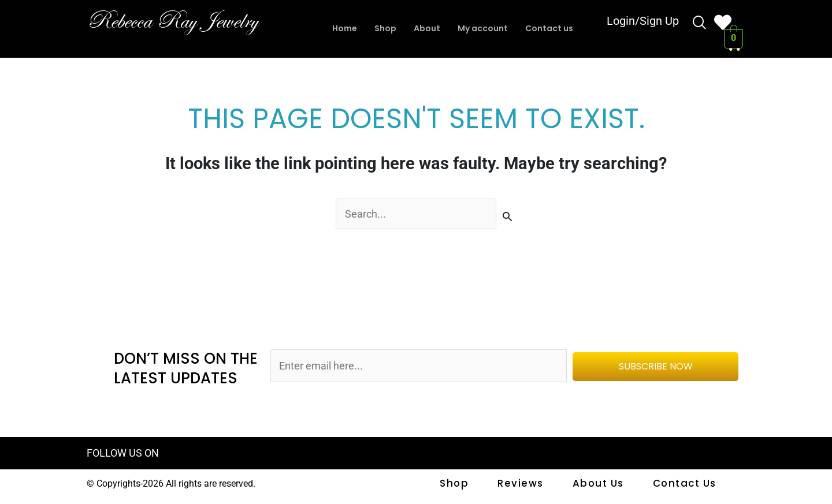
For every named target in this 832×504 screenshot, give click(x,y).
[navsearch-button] (700, 24)
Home (339, 29)
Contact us (554, 29)
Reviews (525, 485)
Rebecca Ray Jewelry (185, 20)
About (425, 29)
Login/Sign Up (643, 23)
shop (460, 485)
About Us (600, 485)
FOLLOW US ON (125, 455)
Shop (382, 29)
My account (484, 29)
